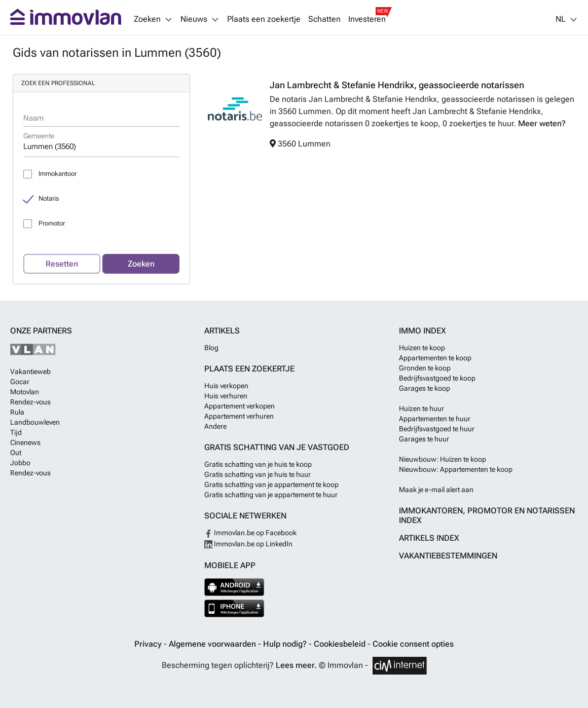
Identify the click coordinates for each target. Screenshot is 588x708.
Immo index (422, 331)
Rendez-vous (30, 402)
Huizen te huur (421, 408)
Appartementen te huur (435, 419)
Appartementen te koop (435, 358)
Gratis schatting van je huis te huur (258, 474)
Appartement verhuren (239, 416)
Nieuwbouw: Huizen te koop (443, 459)
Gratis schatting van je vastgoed (277, 447)
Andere (215, 426)
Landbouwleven (35, 422)
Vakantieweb (30, 371)
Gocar (20, 382)
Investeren (367, 19)
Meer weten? (542, 123)
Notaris (49, 198)
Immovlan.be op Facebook (250, 533)
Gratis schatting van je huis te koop (258, 464)
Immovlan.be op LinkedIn (248, 544)
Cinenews (25, 442)
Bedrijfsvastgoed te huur (437, 429)
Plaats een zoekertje (264, 19)
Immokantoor (58, 174)
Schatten (324, 19)
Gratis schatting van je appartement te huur (271, 495)
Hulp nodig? (286, 644)
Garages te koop (425, 388)
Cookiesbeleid (341, 644)
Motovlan (25, 392)
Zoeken (141, 264)
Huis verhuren (226, 396)
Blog (211, 348)
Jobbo (20, 463)
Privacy (149, 644)
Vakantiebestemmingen (448, 556)
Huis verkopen (226, 386)
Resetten (62, 264)
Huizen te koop (422, 348)
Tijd (16, 432)
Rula (17, 412)
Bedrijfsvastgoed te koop (437, 378)
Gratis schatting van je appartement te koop (271, 485)
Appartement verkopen (240, 406)
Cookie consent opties (413, 644)
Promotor (52, 223)
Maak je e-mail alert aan (436, 490)
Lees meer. (296, 665)
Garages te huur (424, 439)
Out (16, 453)
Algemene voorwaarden (213, 644)
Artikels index (429, 538)
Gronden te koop (425, 368)
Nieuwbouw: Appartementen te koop (456, 469)
